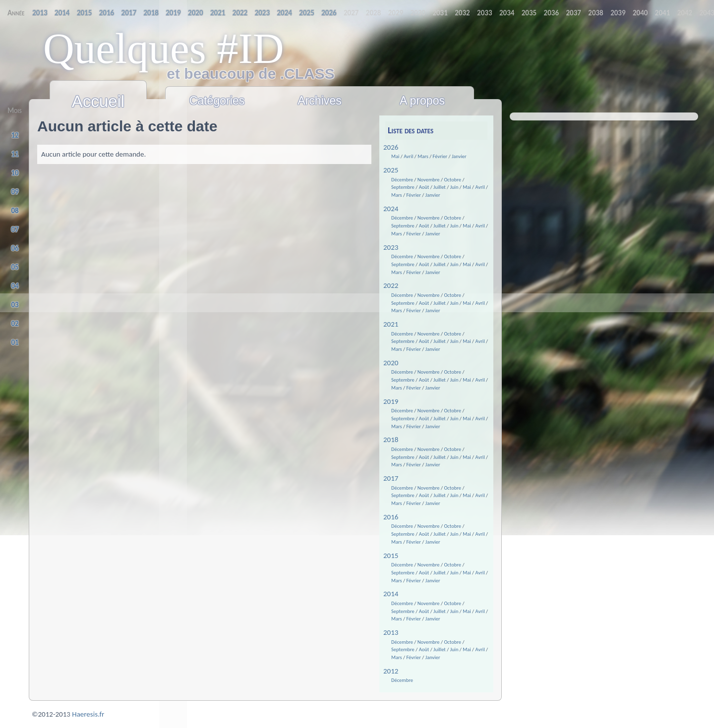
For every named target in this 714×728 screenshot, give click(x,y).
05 (15, 267)
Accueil (98, 101)
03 (15, 305)
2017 (391, 478)
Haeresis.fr (88, 714)
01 (15, 342)
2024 (391, 209)
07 (15, 229)
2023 (391, 247)
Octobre (452, 180)
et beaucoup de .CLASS (199, 74)
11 (15, 154)
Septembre (403, 187)
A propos (422, 101)
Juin (454, 187)
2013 (391, 632)
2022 (391, 285)
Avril (408, 156)
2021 (391, 324)
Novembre (429, 180)
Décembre (402, 180)
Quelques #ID (164, 48)
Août (424, 187)
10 (15, 173)
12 (15, 135)
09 (15, 192)
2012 (391, 671)
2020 (391, 363)
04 (15, 286)
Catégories (217, 101)
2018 (391, 440)
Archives (320, 101)
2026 (391, 147)
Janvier (459, 156)
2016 (391, 517)
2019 (391, 401)
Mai (395, 156)
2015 (391, 556)
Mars (423, 156)
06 (15, 248)
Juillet (440, 187)
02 (15, 324)
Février (440, 156)
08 (15, 211)
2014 (391, 594)
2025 (391, 170)
